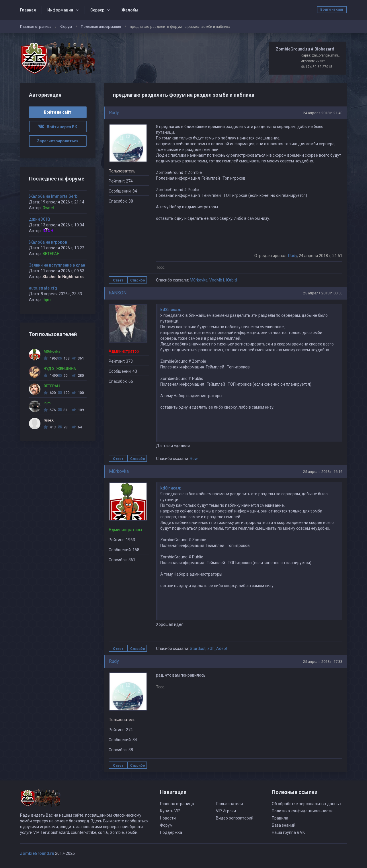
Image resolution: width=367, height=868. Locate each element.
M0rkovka (199, 280)
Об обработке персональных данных (307, 804)
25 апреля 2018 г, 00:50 (323, 293)
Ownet (48, 208)
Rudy (114, 113)
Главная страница (36, 27)
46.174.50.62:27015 (317, 67)
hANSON (118, 293)
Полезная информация (101, 27)
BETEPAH (51, 254)
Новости (168, 818)
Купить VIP (170, 811)
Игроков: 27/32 (313, 61)
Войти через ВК (58, 127)
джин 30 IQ (40, 219)
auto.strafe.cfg (43, 288)
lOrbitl (232, 280)
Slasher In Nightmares (64, 277)
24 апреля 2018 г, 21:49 (323, 113)
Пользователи (229, 804)
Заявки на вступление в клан (57, 265)
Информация (60, 10)
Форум (66, 27)
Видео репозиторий (235, 818)
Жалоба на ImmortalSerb (53, 196)
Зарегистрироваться (58, 141)
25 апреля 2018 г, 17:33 (323, 662)
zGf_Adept (217, 648)
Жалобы (130, 10)
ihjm (47, 300)
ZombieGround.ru (37, 853)
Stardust (198, 648)
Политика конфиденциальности (302, 811)
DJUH (48, 231)
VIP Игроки (226, 811)
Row (194, 459)
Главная (28, 10)
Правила (280, 818)
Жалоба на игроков (48, 242)
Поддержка (171, 832)
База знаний (284, 825)
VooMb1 (217, 280)
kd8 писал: (171, 310)
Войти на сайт (332, 9)
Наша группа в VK (288, 832)
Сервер (97, 10)
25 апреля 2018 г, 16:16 (323, 472)
